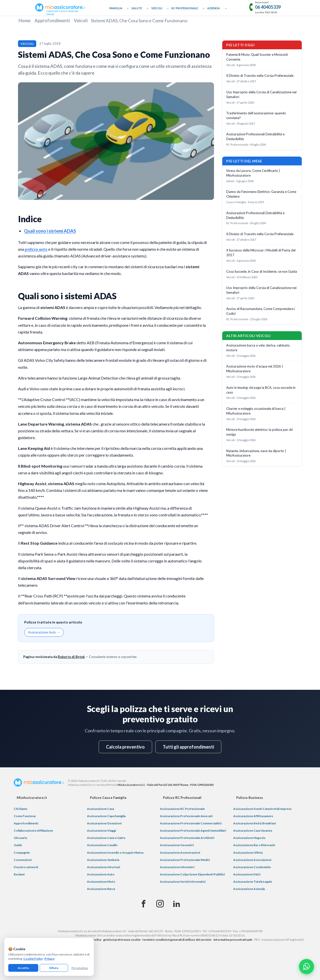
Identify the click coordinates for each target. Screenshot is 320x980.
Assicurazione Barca (101, 889)
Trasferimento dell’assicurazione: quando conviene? (256, 115)
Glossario (20, 838)
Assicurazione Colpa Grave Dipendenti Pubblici (192, 874)
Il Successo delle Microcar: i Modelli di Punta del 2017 (261, 253)
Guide (18, 845)
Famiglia (116, 8)
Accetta (23, 968)
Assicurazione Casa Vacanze (253, 831)
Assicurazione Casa (100, 809)
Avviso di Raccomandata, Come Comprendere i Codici (261, 311)
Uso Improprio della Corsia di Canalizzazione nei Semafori (261, 94)
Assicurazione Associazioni (252, 860)
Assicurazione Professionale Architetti (187, 838)
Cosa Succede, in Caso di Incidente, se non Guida (262, 271)
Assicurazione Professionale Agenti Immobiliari (193, 831)
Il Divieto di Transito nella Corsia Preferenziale (260, 76)
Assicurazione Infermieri (177, 867)
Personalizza (80, 968)
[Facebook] (143, 904)
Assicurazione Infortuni (103, 867)
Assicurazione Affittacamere (253, 816)
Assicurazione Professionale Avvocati (186, 816)
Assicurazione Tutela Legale (253, 882)
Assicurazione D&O (247, 874)
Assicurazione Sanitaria (103, 860)
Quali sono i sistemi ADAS (50, 231)
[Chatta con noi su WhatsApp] (306, 966)
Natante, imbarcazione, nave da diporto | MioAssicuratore (256, 453)
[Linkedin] (176, 904)
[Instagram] (160, 904)
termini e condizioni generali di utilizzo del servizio (177, 940)
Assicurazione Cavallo (102, 845)
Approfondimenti (52, 21)
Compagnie (22, 853)
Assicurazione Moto (101, 882)
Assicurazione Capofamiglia (106, 816)
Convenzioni (23, 860)
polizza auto (36, 249)
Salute (137, 8)
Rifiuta (54, 968)
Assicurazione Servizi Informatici (183, 882)
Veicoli (157, 8)
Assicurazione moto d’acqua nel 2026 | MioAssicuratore (255, 369)
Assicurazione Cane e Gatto (106, 838)
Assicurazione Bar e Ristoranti (254, 845)
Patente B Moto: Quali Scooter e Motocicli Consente (257, 57)
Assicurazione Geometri (177, 845)
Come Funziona (25, 816)
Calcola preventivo (125, 747)
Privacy (49, 959)
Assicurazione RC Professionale (182, 809)
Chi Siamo (21, 809)
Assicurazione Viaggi (101, 831)
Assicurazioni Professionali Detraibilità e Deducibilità (255, 136)
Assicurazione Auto (101, 874)
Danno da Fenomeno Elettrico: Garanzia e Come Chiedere (261, 194)
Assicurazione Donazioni (104, 823)
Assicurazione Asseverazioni (180, 853)
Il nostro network (26, 867)
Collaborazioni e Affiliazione (33, 831)
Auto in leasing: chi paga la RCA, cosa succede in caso (261, 390)
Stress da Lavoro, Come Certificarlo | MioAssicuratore (253, 173)
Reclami (19, 874)
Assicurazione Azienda (249, 889)
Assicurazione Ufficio (248, 853)
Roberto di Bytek (71, 657)
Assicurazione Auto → (44, 632)
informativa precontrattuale (233, 940)
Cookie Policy (33, 959)
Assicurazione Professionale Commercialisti (191, 823)
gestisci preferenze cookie (122, 940)
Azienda (213, 8)
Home (24, 21)
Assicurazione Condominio (252, 867)
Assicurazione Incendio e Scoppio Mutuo (115, 853)
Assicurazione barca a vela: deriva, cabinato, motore (258, 348)
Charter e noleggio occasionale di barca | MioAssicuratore (256, 411)
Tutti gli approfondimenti (188, 747)
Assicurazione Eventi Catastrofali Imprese (262, 809)
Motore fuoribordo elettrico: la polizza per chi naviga (259, 432)
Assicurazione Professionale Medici (185, 860)
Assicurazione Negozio (249, 838)
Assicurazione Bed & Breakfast (255, 823)
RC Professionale (185, 8)
